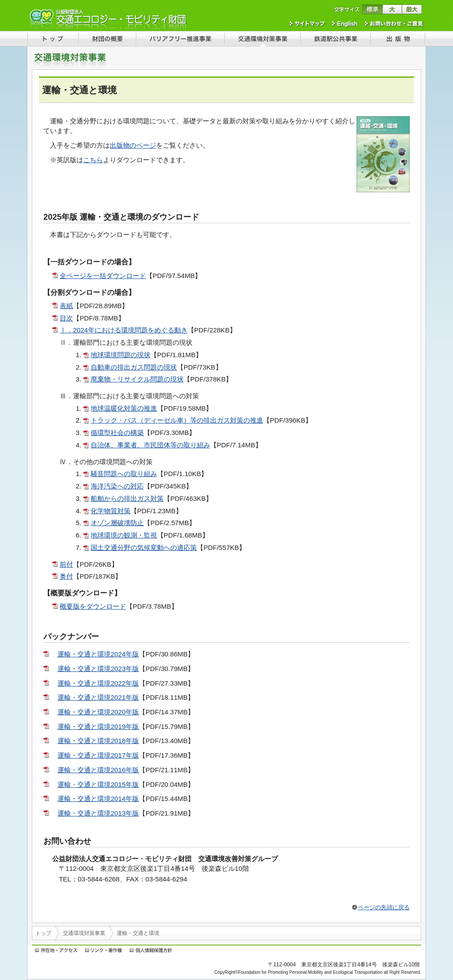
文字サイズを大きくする (392, 9)
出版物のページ (133, 145)
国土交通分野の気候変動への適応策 (144, 547)
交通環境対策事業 (84, 933)
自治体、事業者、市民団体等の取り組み (150, 445)
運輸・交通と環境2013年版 (98, 813)
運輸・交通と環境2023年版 (98, 669)
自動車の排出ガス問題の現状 (134, 367)
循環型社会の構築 (117, 433)
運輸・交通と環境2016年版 (98, 770)
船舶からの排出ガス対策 (127, 498)
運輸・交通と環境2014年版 (98, 799)
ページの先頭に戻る (384, 907)
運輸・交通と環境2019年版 (98, 726)
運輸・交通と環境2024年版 (98, 654)
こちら (93, 160)
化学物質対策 (111, 511)
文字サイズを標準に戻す (372, 9)
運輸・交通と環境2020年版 (98, 712)
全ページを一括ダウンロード (103, 276)
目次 (66, 318)
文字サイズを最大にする (412, 9)
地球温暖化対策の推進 (124, 408)
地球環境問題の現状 (121, 355)
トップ (43, 933)
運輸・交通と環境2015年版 (98, 784)
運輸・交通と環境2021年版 (98, 697)
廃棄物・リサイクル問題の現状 (137, 379)
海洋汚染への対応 (117, 486)
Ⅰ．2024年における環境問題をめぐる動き (124, 330)
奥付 (66, 576)
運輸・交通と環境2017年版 (98, 755)
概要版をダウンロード (93, 606)
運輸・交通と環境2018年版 (98, 741)
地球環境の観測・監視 (124, 535)
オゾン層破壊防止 (117, 523)
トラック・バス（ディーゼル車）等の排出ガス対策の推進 (177, 420)
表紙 (66, 306)
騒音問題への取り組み (124, 474)
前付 (66, 564)
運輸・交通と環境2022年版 (98, 683)
